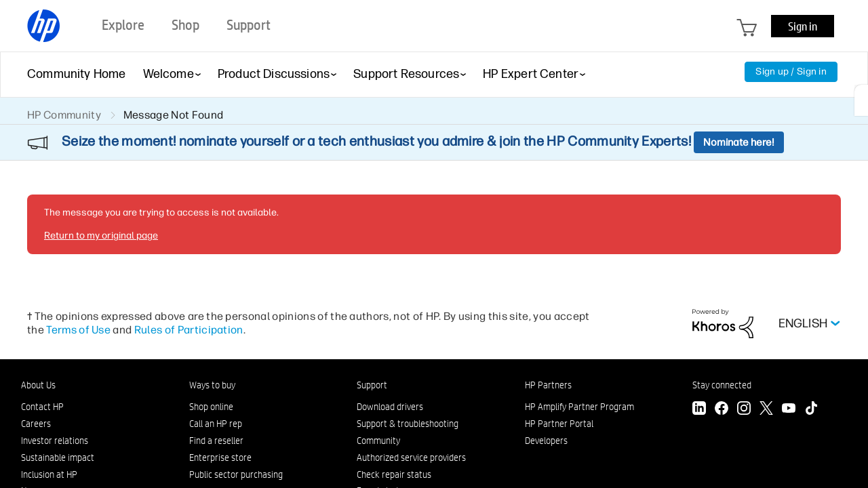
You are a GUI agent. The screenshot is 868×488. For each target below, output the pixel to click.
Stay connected (722, 385)
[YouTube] (789, 410)
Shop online (211, 407)
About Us (38, 385)
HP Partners (548, 385)
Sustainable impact (58, 457)
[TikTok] (811, 410)
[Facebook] (722, 410)
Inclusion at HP (49, 474)
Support (372, 385)
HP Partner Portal (559, 424)
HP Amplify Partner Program (579, 407)
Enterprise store (220, 457)
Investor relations (55, 441)
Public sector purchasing (236, 474)
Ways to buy (212, 385)
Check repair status (394, 474)
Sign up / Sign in (791, 72)
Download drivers (390, 407)
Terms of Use (78, 330)
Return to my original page (101, 236)
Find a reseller (216, 441)
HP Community (64, 115)
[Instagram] (744, 410)
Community (378, 441)
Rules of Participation (189, 330)
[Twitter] (766, 410)
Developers (546, 441)
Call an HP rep (216, 424)
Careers (36, 424)
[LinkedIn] (699, 410)
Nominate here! (739, 142)
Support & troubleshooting (408, 424)
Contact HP (42, 407)
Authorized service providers (411, 457)
